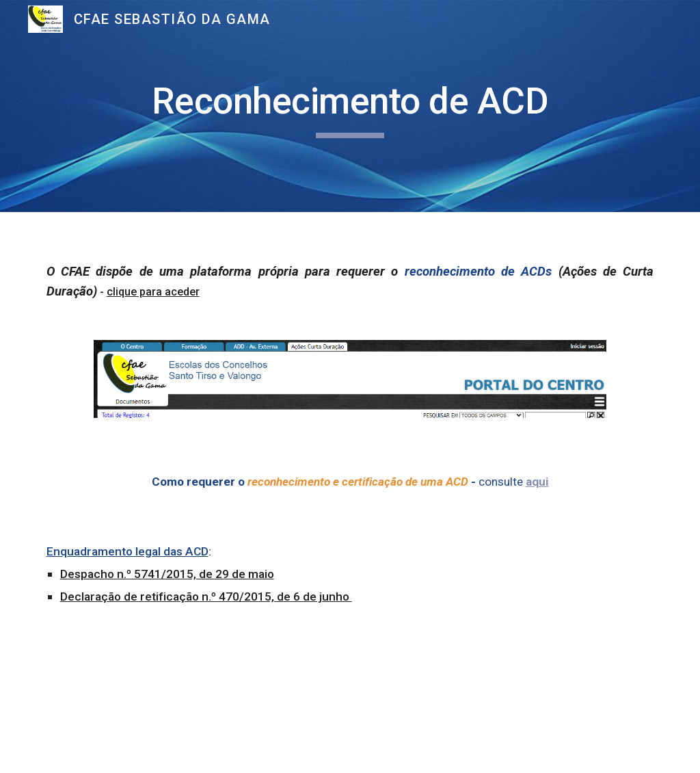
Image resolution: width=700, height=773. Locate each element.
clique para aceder (153, 292)
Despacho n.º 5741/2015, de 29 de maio (167, 574)
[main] (350, 106)
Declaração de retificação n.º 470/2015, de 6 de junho (206, 597)
